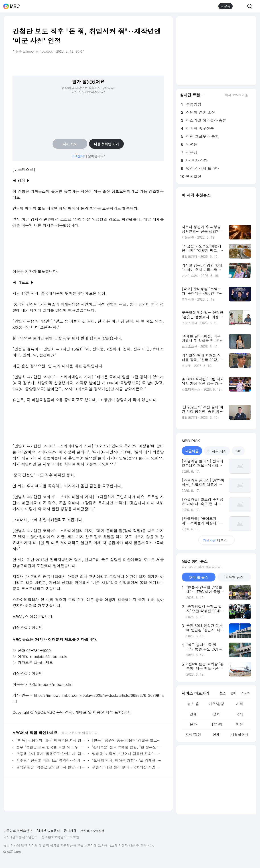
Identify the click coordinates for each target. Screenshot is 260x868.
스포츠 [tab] (245, 693)
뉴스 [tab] (223, 693)
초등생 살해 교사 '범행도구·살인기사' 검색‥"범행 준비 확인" (51, 754)
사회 (240, 704)
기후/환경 (216, 704)
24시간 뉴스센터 (48, 831)
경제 (193, 714)
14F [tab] (238, 451)
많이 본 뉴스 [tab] (198, 577)
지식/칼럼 (193, 735)
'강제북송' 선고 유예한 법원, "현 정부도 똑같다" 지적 (127, 747)
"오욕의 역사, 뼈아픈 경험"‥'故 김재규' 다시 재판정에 (127, 760)
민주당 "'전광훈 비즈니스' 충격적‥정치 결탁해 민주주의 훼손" (51, 760)
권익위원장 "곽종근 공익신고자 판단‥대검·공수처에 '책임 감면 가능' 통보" (51, 767)
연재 (216, 735)
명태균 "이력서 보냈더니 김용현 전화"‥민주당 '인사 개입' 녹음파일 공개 (127, 754)
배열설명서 (240, 735)
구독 (225, 6)
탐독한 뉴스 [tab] (234, 577)
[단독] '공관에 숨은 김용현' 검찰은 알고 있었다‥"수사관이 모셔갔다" (127, 740)
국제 (240, 714)
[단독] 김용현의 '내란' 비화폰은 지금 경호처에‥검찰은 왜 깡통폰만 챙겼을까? (51, 740)
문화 (193, 724)
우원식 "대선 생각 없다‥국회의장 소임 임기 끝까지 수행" (127, 767)
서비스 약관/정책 (92, 831)
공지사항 (70, 831)
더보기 (216, 540)
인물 (240, 724)
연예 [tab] (233, 693)
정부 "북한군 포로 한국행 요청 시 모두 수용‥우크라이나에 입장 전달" (51, 747)
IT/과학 (216, 724)
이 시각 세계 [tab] (217, 451)
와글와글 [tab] (192, 451)
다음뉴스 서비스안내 (18, 831)
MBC (15, 6)
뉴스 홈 (193, 704)
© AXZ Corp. (13, 852)
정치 (216, 714)
